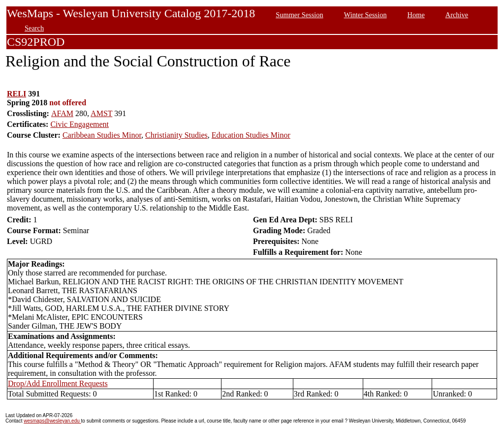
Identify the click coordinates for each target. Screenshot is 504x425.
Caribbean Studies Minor (102, 135)
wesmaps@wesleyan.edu (52, 421)
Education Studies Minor (251, 135)
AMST (101, 113)
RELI (16, 94)
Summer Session (299, 15)
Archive (457, 15)
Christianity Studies (176, 135)
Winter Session (365, 15)
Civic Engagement (79, 124)
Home (416, 15)
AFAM (62, 113)
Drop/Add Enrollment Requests (58, 383)
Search (34, 28)
